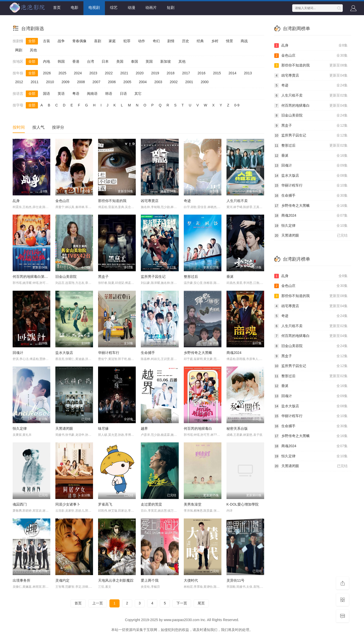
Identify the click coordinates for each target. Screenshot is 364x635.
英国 (149, 61)
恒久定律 (20, 428)
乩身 (16, 201)
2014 (232, 73)
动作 (142, 41)
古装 (47, 41)
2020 (140, 73)
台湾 (90, 61)
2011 (35, 82)
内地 (47, 61)
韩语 (109, 94)
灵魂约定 (62, 580)
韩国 (61, 61)
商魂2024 (234, 353)
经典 (200, 41)
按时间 (19, 127)
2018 (170, 73)
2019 (155, 73)
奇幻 (156, 41)
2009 (65, 82)
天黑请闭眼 (64, 428)
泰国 (134, 61)
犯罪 (127, 41)
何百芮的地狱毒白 (198, 428)
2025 (62, 73)
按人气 (38, 127)
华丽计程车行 (109, 353)
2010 (50, 82)
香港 (76, 61)
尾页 (201, 603)
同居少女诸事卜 (68, 504)
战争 (61, 41)
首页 (57, 7)
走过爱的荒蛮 (151, 504)
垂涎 (230, 277)
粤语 (76, 94)
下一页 (182, 603)
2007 (96, 82)
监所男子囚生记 (153, 277)
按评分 (58, 127)
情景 (230, 41)
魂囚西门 (20, 504)
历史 (186, 41)
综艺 (114, 7)
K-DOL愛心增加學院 (243, 504)
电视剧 (94, 7)
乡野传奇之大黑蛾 (198, 353)
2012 (19, 82)
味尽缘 (103, 428)
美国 (120, 61)
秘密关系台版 (237, 428)
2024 (78, 73)
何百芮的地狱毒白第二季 (32, 277)
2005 (127, 82)
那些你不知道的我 (112, 201)
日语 (123, 94)
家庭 (112, 41)
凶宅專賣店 (150, 201)
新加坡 (166, 61)
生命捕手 (148, 353)
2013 (248, 73)
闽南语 (92, 94)
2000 (205, 82)
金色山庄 (62, 201)
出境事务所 (21, 580)
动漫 (131, 7)
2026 (47, 73)
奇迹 (187, 201)
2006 (112, 82)
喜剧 (98, 41)
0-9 (237, 105)
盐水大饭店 (64, 353)
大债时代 (191, 580)
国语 (47, 94)
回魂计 (18, 353)
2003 (158, 82)
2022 (109, 73)
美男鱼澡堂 (193, 504)
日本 (105, 61)
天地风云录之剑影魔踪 (116, 580)
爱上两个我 (150, 580)
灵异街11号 (236, 580)
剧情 (171, 41)
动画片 (151, 7)
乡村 (215, 41)
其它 (138, 94)
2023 (93, 73)
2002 (174, 82)
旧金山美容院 (66, 277)
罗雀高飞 (105, 504)
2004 (143, 82)
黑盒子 (103, 277)
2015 (217, 73)
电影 (75, 7)
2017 (186, 73)
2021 (124, 73)
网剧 (19, 50)
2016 (202, 73)
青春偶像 (79, 41)
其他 (33, 50)
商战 (244, 41)
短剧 (171, 7)
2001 (189, 82)
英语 (61, 94)
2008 (81, 82)
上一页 (98, 603)
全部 (32, 41)
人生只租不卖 (237, 201)
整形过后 (191, 277)
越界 (144, 428)
